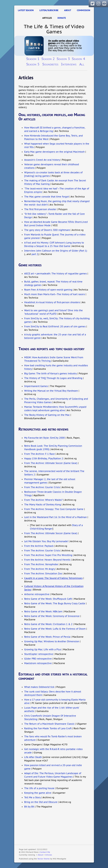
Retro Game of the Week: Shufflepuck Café (48, 599)
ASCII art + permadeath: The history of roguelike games (56, 274)
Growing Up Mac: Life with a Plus (43, 649)
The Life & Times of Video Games (54, 29)
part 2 (35, 254)
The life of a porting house (39, 788)
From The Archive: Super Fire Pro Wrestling (48, 555)
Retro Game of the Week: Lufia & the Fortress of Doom (55, 629)
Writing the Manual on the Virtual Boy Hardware (51, 391)
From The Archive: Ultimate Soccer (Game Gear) (51, 463)
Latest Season (26, 10)
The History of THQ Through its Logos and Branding (53, 378)
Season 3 (63, 59)
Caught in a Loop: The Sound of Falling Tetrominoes (53, 578)
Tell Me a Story (32, 797)
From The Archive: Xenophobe (41, 564)
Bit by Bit (29, 807)
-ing (51, 131)
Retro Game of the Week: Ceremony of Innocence (52, 616)
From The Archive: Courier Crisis (42, 487)
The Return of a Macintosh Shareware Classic (49, 724)
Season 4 (78, 59)
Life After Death (33, 757)
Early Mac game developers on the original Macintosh (54, 152)
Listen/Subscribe (49, 10)
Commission (84, 10)
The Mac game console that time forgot (47, 197)
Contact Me (45, 852)
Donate (62, 18)
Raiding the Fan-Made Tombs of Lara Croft (48, 728)
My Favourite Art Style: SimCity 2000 (45, 438)
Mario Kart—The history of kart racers (64, 294)
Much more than (33, 294)
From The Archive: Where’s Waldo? (43, 500)
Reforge (44, 131)
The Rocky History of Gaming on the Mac (47, 415)
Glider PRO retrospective (38, 659)
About (68, 10)
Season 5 (33, 64)
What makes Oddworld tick (39, 687)
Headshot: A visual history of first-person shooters (52, 302)
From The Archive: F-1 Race (40, 454)
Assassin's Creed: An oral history (42, 160)
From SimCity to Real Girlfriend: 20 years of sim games (55, 326)
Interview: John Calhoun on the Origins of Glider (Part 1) (56, 251)
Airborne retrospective (37, 594)
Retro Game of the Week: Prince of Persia (47, 637)
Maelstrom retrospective (38, 663)
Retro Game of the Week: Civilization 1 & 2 (48, 624)
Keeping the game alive (38, 793)
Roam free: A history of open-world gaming (48, 290)
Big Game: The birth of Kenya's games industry (50, 373)
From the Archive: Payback (39, 546)
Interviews (69, 64)
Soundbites (50, 64)
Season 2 (48, 59)
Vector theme (44, 859)
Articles (47, 18)
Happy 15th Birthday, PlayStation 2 (44, 458)
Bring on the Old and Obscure (41, 802)
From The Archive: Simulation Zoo (43, 573)
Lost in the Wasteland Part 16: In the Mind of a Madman (56, 517)
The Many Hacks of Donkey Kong (43, 504)
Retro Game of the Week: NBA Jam (43, 611)
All (82, 64)
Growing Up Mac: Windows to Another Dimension (52, 641)
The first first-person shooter (40, 209)
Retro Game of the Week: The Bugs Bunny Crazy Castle (55, 603)
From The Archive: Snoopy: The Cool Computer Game (54, 509)
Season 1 (33, 59)
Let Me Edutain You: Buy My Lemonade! (46, 541)
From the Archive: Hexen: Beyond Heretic (47, 560)
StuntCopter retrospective (39, 654)
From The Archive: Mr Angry (40, 569)
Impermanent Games (36, 386)
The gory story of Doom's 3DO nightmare (47, 230)
